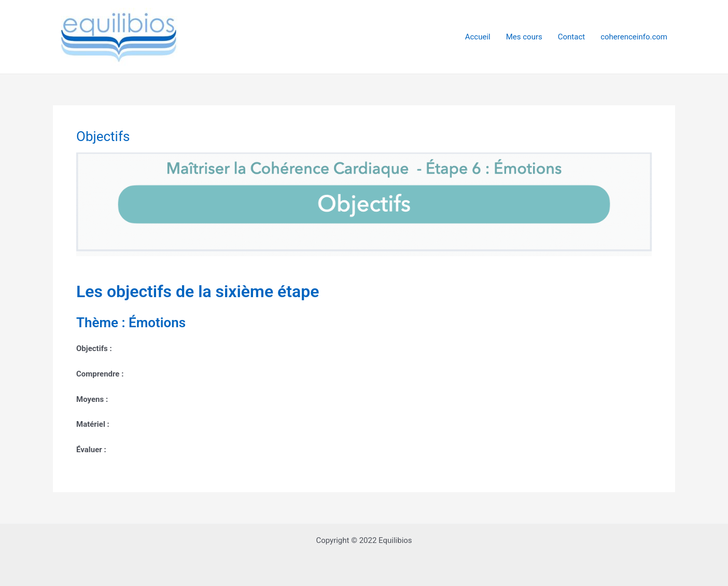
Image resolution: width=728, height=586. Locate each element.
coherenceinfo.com (634, 37)
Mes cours (524, 37)
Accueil (478, 37)
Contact (571, 37)
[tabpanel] (364, 304)
